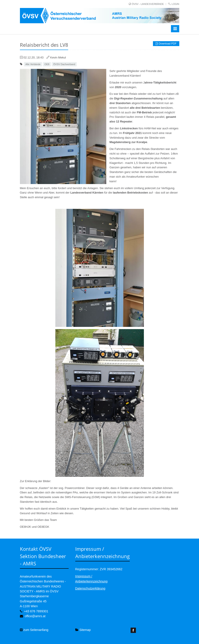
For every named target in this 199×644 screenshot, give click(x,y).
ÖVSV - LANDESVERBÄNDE (148, 4)
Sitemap (83, 630)
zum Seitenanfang (34, 630)
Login (175, 4)
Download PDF (166, 44)
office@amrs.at (35, 616)
